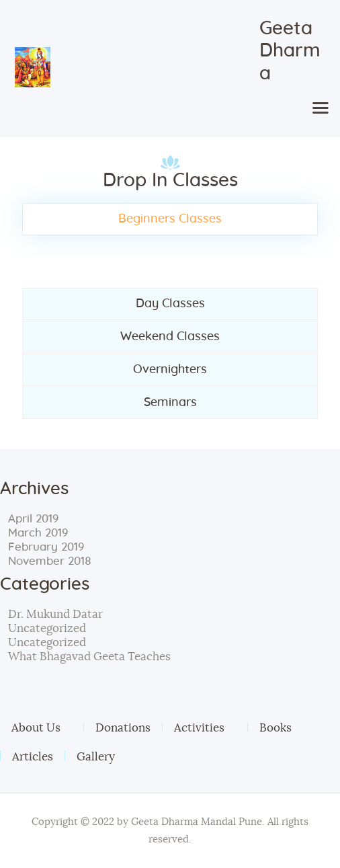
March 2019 (38, 533)
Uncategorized (47, 628)
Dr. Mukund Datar (55, 614)
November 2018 (50, 561)
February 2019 (46, 547)
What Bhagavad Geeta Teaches (89, 657)
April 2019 (33, 519)
